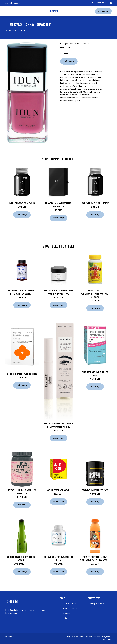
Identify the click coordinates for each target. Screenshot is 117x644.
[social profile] (22, 3)
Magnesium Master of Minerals (95, 203)
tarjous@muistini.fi (99, 3)
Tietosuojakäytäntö (102, 637)
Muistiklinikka (71, 604)
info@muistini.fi (97, 604)
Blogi (67, 618)
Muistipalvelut (71, 608)
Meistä (67, 613)
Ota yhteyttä (78, 637)
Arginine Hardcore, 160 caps (95, 490)
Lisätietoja (69, 61)
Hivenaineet (13, 30)
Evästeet (88, 637)
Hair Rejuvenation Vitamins (22, 203)
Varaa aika (103, 11)
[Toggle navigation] (8, 11)
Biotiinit (25, 30)
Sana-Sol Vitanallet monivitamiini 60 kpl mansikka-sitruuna (95, 294)
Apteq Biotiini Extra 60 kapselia (22, 374)
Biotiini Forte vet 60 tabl (58, 490)
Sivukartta (106, 640)
